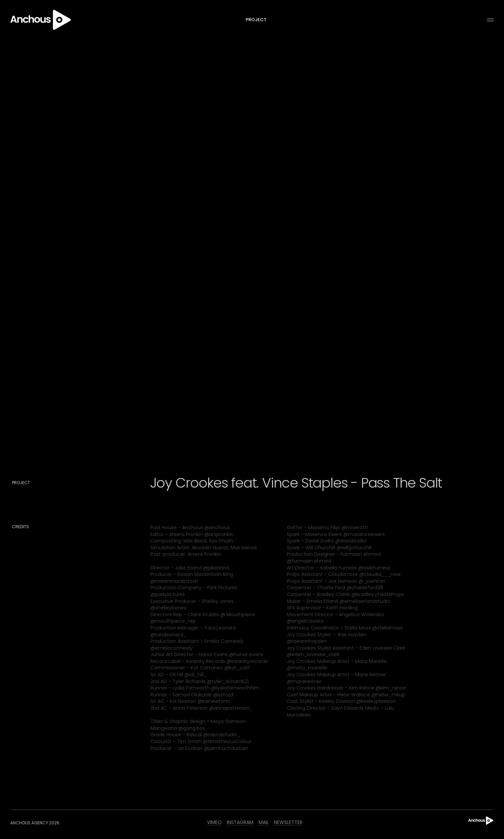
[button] (487, 20)
